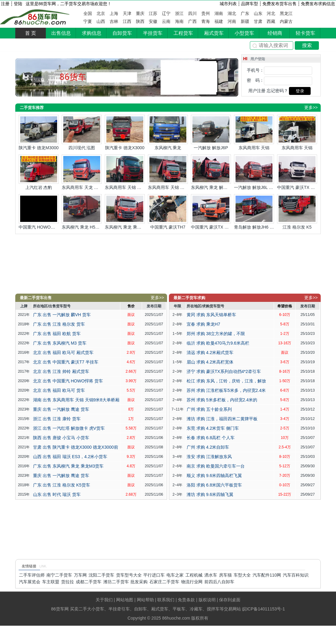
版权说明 (207, 600)
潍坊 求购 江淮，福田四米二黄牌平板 (222, 419)
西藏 (271, 21)
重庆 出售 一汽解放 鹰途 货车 (61, 409)
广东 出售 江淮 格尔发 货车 (59, 324)
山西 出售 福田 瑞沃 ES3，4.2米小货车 (70, 457)
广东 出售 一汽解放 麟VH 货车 (62, 315)
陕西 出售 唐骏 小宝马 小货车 (61, 438)
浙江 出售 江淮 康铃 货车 (57, 419)
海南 (179, 21)
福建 (219, 21)
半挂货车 (153, 33)
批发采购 (139, 582)
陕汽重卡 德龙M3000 (39, 132)
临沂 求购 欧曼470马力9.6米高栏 (218, 343)
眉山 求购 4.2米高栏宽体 (210, 362)
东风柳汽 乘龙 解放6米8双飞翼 (211, 172)
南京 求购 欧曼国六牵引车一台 (216, 466)
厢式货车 (214, 33)
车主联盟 (51, 582)
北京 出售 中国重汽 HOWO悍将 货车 (68, 381)
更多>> (311, 107)
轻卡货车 (305, 33)
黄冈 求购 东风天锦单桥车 (211, 315)
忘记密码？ (277, 91)
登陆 (18, 4)
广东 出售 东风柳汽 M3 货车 (60, 343)
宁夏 (88, 21)
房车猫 (225, 575)
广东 (245, 13)
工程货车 (183, 33)
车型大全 (242, 575)
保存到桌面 (230, 600)
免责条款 (186, 600)
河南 (232, 21)
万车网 (80, 575)
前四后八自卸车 (219, 582)
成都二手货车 (89, 582)
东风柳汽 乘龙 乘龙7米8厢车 (125, 212)
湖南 (219, 13)
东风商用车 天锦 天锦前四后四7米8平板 (125, 172)
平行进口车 (154, 575)
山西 (101, 21)
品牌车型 (250, 4)
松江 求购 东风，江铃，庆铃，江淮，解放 (226, 381)
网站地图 (125, 600)
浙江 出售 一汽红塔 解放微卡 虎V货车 (69, 428)
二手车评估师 (32, 575)
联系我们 (166, 600)
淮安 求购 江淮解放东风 (209, 457)
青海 (206, 21)
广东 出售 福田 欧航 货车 (57, 334)
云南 (166, 21)
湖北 (232, 13)
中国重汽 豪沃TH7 (168, 212)
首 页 (31, 33)
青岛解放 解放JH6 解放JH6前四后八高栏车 (254, 212)
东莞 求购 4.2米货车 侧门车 (213, 428)
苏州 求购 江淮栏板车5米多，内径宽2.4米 (226, 390)
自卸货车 (122, 33)
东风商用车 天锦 (254, 132)
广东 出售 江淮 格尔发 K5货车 (62, 485)
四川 (192, 13)
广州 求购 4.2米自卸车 (208, 447)
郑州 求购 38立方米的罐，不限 (216, 334)
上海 (114, 13)
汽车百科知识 (296, 575)
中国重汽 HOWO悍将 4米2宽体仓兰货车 (39, 212)
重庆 (140, 13)
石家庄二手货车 (164, 582)
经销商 (275, 33)
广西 (192, 21)
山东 (258, 13)
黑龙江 (286, 13)
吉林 (114, 21)
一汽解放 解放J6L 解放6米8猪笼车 (254, 172)
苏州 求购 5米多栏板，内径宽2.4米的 (222, 400)
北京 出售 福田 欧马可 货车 (59, 390)
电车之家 (175, 575)
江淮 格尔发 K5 (297, 212)
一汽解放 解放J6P (211, 132)
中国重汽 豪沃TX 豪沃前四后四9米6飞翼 (211, 212)
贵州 (206, 13)
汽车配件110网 (267, 575)
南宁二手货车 (59, 575)
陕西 (140, 21)
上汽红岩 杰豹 (39, 172)
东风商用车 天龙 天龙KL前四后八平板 (82, 172)
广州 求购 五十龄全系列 (209, 409)
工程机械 (194, 575)
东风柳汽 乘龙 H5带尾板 (82, 212)
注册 (5, 4)
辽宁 (166, 13)
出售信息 (61, 33)
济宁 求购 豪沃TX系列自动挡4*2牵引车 (224, 371)
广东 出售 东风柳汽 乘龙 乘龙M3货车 (68, 466)
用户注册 (257, 91)
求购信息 (92, 33)
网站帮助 (145, 600)
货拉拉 (68, 582)
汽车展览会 (30, 582)
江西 (127, 21)
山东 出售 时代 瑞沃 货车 (57, 494)
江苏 (153, 13)
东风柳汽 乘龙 (168, 132)
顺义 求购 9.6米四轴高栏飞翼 (214, 476)
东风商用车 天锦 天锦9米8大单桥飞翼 (168, 172)
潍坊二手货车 (116, 582)
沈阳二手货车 (101, 575)
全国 (88, 13)
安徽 (153, 21)
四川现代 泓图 (82, 132)
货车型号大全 (129, 575)
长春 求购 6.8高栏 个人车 (211, 438)
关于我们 (104, 600)
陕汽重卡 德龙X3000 (125, 132)
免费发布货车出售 (279, 4)
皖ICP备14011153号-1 (264, 609)
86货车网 (35, 17)
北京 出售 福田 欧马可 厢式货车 (63, 353)
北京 (101, 13)
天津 (127, 13)
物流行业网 (192, 582)
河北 (271, 13)
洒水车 (211, 575)
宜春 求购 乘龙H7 (203, 324)
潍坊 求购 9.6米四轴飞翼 (210, 494)
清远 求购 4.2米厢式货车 (210, 353)
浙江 (179, 13)
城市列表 (228, 4)
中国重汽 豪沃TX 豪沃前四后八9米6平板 (297, 172)
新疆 (245, 21)
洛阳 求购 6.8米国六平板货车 (214, 485)
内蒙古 (286, 21)
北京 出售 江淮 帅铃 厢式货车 (61, 371)
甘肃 (258, 21)
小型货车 (244, 33)
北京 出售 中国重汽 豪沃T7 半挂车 (66, 362)
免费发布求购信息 (318, 4)
